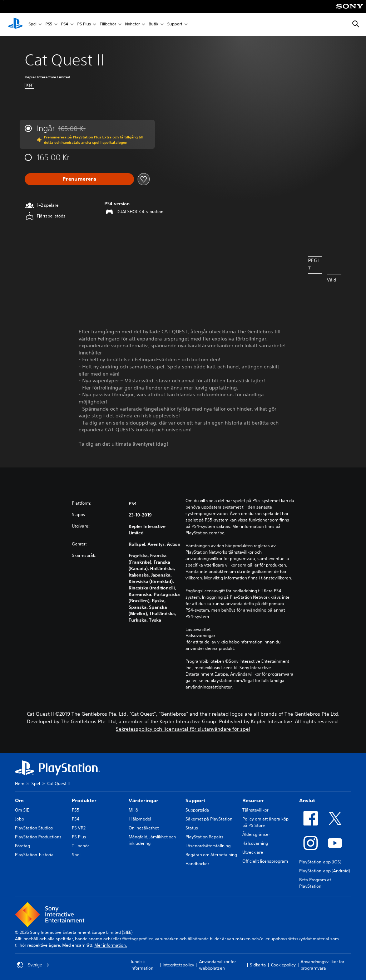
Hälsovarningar (200, 636)
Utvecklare (253, 852)
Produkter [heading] (84, 800)
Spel (33, 24)
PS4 (65, 24)
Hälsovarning (255, 843)
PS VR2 (79, 828)
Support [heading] (195, 800)
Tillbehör (108, 24)
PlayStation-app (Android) (325, 871)
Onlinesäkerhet (144, 828)
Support (175, 24)
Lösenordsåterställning (208, 846)
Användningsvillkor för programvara (322, 965)
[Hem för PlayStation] (15, 24)
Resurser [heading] (253, 800)
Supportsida (197, 810)
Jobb (19, 819)
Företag (23, 846)
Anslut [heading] (307, 800)
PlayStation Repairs (204, 837)
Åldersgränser (256, 834)
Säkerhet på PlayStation (209, 819)
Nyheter (132, 24)
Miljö (133, 810)
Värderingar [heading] (144, 800)
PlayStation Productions (38, 837)
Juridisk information (142, 965)
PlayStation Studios (34, 828)
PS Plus (84, 24)
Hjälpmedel (140, 819)
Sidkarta (258, 965)
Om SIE (22, 810)
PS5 (49, 24)
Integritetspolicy (178, 965)
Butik (154, 24)
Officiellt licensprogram (265, 861)
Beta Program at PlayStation (315, 883)
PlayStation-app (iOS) (320, 862)
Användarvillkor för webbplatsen (217, 965)
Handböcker (197, 864)
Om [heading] (19, 800)
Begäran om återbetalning (211, 855)
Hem (20, 783)
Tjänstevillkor (255, 810)
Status (192, 828)
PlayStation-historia (34, 855)
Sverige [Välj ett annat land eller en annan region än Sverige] (33, 965)
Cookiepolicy (283, 965)
